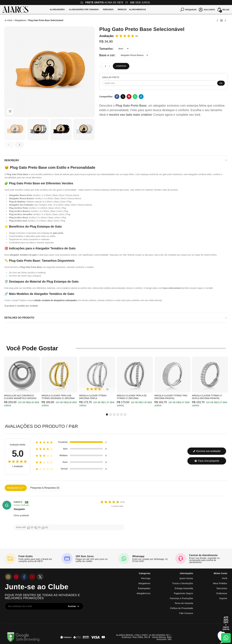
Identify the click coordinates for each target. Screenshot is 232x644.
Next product (225, 20)
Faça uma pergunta (207, 461)
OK (221, 83)
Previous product (218, 20)
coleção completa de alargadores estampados (55, 300)
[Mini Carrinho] (223, 10)
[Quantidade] (105, 66)
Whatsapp (135, 97)
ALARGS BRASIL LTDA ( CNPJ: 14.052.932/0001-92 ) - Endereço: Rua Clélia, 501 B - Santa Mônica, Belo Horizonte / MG (144, 637)
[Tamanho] (124, 49)
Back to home (221, 20)
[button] (9, 145)
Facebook (117, 97)
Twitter (123, 97)
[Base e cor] (135, 55)
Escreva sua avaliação (207, 451)
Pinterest (129, 97)
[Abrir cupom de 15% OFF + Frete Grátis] (226, 623)
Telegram (141, 97)
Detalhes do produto (19, 318)
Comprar (121, 66)
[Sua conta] (207, 9)
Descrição (12, 160)
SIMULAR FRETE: (111, 77)
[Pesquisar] (188, 9)
